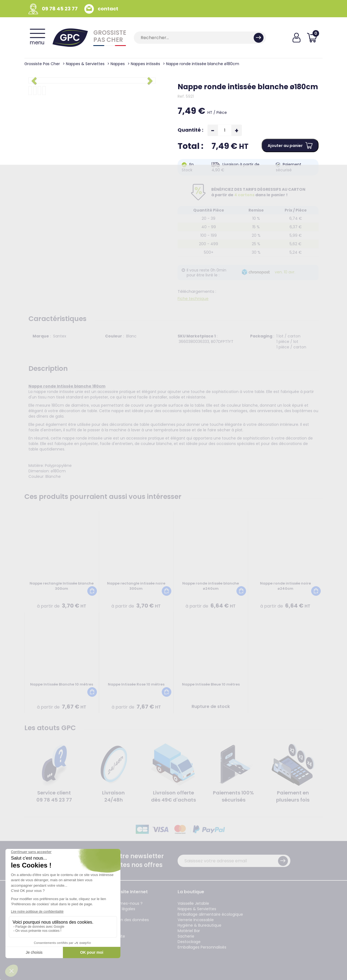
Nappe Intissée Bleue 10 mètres (211, 684)
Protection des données (126, 920)
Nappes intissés (145, 64)
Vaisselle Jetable (193, 903)
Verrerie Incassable (196, 920)
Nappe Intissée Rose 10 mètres (136, 684)
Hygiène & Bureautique (199, 925)
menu (37, 37)
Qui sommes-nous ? (123, 903)
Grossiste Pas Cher (42, 64)
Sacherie (186, 936)
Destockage (189, 942)
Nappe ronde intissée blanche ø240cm (211, 586)
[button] (35, 80)
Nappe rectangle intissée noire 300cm (136, 586)
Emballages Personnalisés (202, 947)
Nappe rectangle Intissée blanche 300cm (62, 586)
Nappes (118, 64)
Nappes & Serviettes (85, 64)
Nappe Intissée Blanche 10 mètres (62, 684)
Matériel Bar (189, 931)
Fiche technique (193, 299)
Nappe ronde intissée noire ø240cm (285, 586)
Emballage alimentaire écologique (210, 914)
